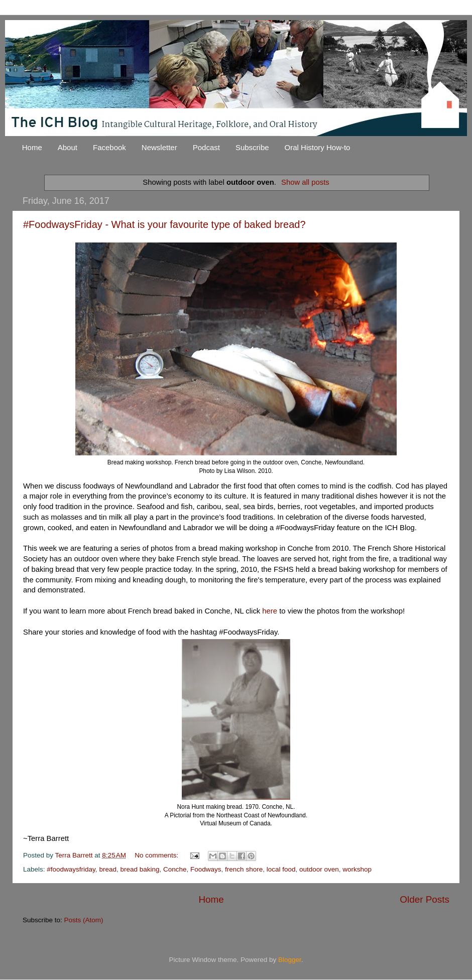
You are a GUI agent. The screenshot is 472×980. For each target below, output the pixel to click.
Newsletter (159, 147)
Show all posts (305, 182)
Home (32, 147)
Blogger (290, 960)
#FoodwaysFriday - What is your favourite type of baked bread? (164, 224)
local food (281, 869)
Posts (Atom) (84, 920)
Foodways (206, 869)
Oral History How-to (318, 147)
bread (108, 869)
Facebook (109, 147)
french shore (244, 869)
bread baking (140, 869)
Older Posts (425, 899)
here (271, 611)
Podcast (206, 147)
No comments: (157, 855)
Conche (175, 869)
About (68, 147)
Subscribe (252, 147)
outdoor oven (319, 869)
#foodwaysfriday (71, 869)
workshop (357, 869)
